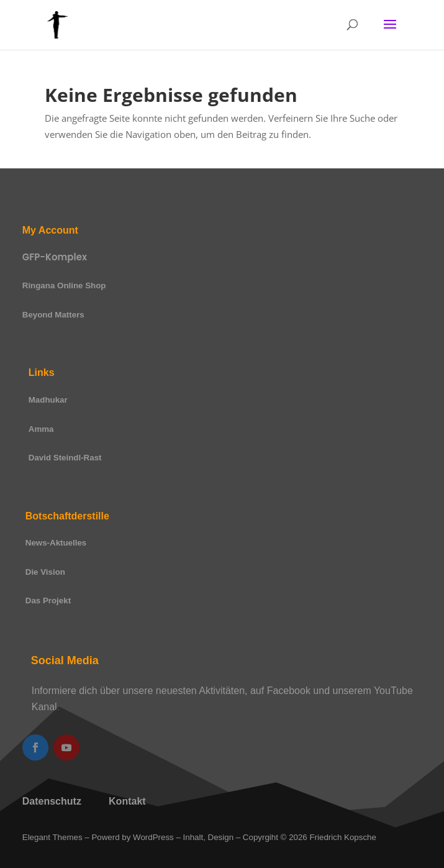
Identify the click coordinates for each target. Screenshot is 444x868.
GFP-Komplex (55, 257)
